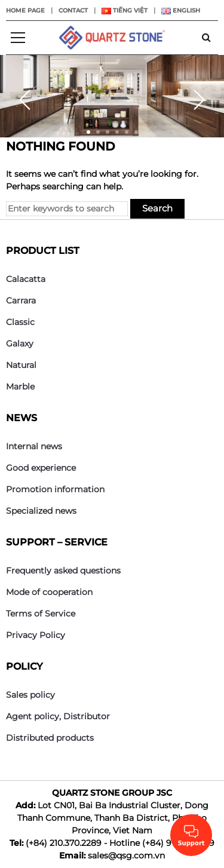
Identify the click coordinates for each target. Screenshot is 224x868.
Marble (20, 387)
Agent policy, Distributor (58, 716)
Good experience (41, 468)
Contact (73, 10)
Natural (21, 365)
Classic (20, 322)
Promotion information (55, 489)
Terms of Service (41, 614)
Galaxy (20, 343)
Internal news (34, 446)
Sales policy (30, 695)
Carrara (21, 300)
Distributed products (50, 738)
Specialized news (41, 511)
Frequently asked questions (63, 571)
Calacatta (26, 279)
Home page (25, 10)
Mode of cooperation (49, 592)
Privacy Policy (36, 635)
